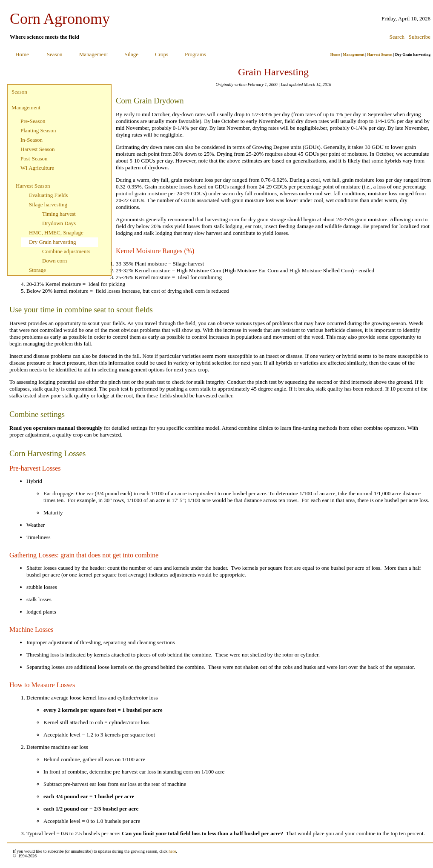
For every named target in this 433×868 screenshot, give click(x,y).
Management (94, 54)
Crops (162, 54)
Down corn (54, 261)
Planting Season (38, 130)
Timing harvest (59, 214)
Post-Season (34, 158)
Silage (132, 54)
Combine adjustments (66, 251)
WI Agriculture (37, 168)
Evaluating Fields (48, 195)
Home (22, 54)
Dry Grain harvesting (52, 242)
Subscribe (420, 37)
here (172, 851)
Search (397, 37)
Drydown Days (59, 223)
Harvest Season (380, 54)
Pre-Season (33, 121)
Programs (195, 54)
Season (55, 54)
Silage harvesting (48, 204)
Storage (37, 270)
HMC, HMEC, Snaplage (56, 233)
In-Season (32, 140)
